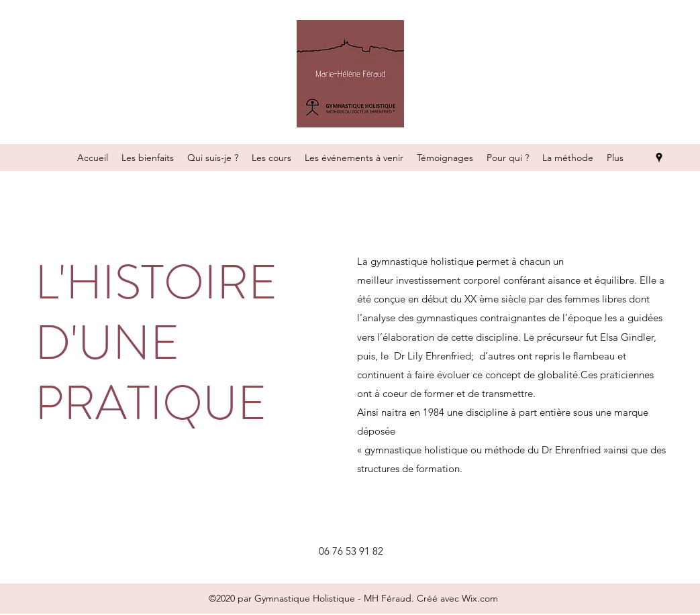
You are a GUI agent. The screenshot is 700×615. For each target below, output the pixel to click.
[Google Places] (659, 158)
